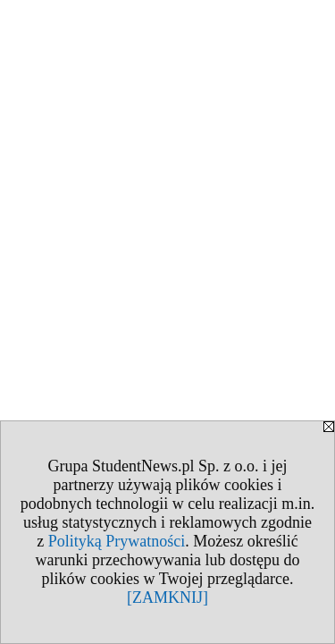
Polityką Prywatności (117, 541)
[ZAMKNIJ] (167, 597)
